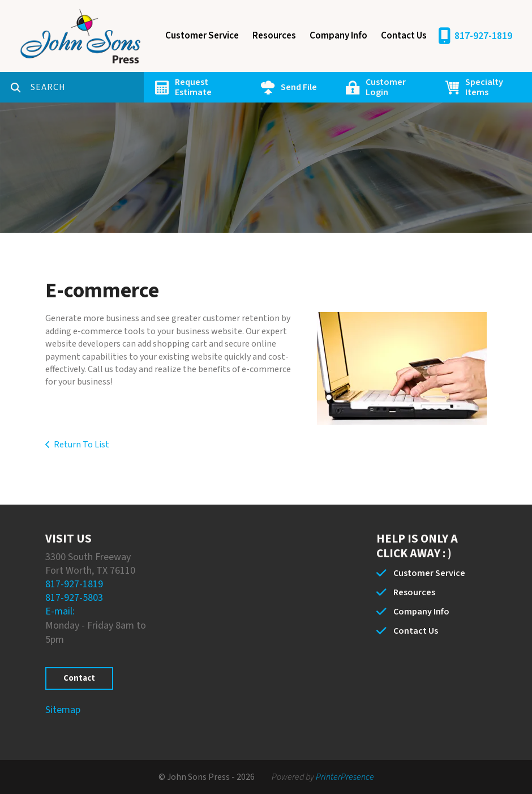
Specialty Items (484, 87)
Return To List (81, 445)
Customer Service (202, 36)
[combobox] (87, 87)
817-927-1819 (483, 36)
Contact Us (404, 36)
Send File (299, 87)
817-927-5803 (74, 598)
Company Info (338, 36)
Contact (79, 678)
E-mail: (60, 611)
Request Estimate (193, 87)
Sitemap (63, 710)
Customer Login (386, 87)
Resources (274, 36)
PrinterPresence (345, 777)
